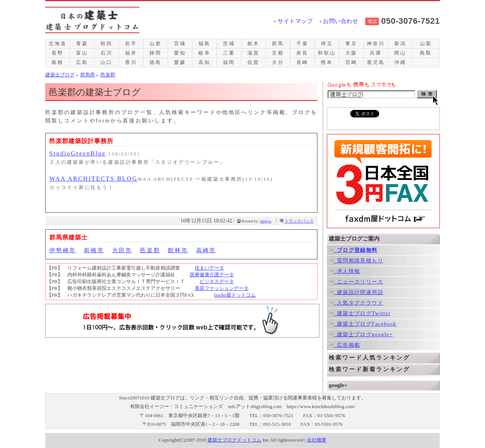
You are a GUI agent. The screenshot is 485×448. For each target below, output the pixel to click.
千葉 (302, 43)
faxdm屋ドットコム (235, 295)
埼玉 (327, 43)
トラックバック (299, 221)
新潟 (400, 43)
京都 (278, 53)
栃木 (253, 43)
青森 (82, 43)
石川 (107, 53)
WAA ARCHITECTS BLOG (93, 179)
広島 (82, 62)
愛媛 (180, 62)
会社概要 (317, 440)
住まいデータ (209, 268)
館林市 (178, 250)
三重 (229, 53)
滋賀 (253, 53)
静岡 (156, 53)
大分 (278, 62)
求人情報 (345, 271)
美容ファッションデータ (222, 288)
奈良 (302, 53)
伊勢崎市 (63, 250)
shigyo (266, 221)
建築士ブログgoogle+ (362, 334)
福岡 (229, 62)
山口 (107, 62)
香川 (131, 62)
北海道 (57, 43)
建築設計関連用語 (357, 292)
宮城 (180, 43)
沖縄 (400, 62)
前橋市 (94, 250)
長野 (58, 53)
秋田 (107, 43)
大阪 (351, 53)
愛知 (180, 53)
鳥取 (426, 53)
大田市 (122, 250)
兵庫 (376, 53)
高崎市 (206, 250)
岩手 (131, 43)
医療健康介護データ (212, 275)
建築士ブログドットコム (234, 440)
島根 (58, 62)
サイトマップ (295, 21)
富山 (82, 53)
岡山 (400, 53)
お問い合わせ (341, 21)
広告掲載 (345, 345)
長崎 (302, 62)
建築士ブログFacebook (364, 324)
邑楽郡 (150, 250)
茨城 (229, 43)
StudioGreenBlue (78, 153)
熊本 (327, 62)
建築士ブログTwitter (361, 313)
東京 (351, 43)
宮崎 (351, 62)
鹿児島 (376, 62)
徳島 (156, 62)
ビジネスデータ (217, 281)
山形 (156, 43)
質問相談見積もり (357, 261)
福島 (204, 43)
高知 (204, 62)
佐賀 (253, 62)
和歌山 (327, 53)
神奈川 (376, 43)
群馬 (278, 43)
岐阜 (204, 53)
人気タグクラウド (357, 303)
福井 (131, 53)
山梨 (426, 43)
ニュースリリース (357, 282)
